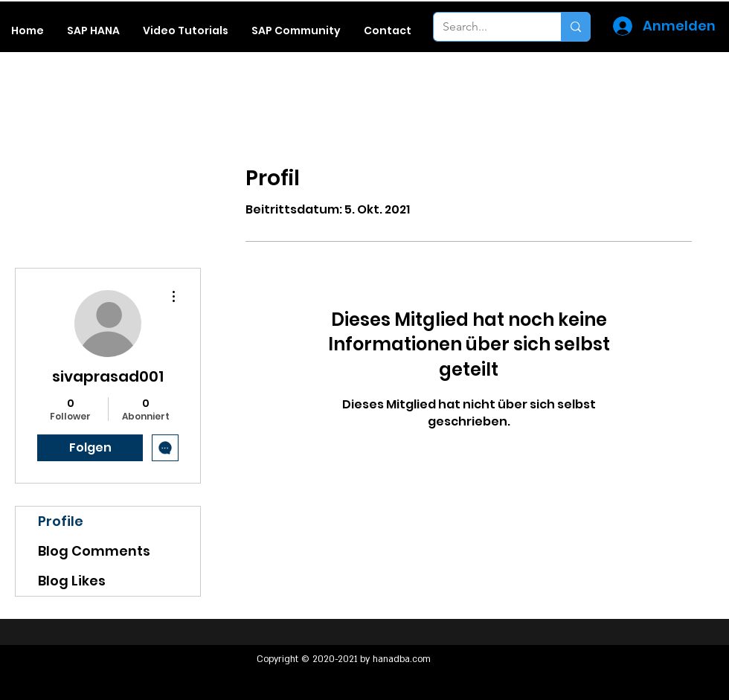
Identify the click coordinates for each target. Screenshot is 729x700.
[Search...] (486, 27)
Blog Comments (94, 551)
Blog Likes (72, 581)
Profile (61, 521)
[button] (93, 30)
